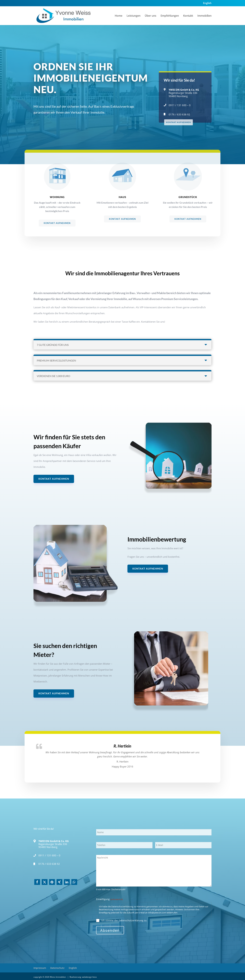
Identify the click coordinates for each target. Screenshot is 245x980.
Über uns (151, 16)
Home (119, 16)
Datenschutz (57, 968)
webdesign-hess (89, 977)
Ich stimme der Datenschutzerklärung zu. (124, 920)
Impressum (40, 968)
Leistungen (134, 16)
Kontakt (188, 16)
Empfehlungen (170, 16)
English (207, 3)
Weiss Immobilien (58, 977)
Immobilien (204, 16)
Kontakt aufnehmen (54, 479)
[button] (37, 882)
